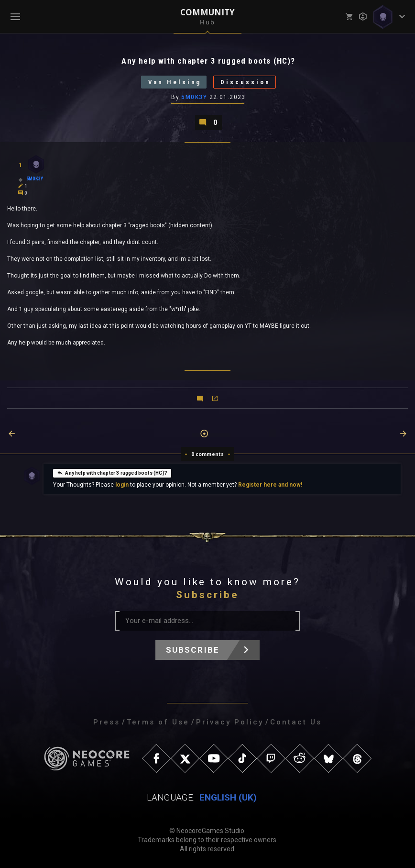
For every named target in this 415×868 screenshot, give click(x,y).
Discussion (246, 82)
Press (107, 722)
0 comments (208, 454)
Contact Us (296, 722)
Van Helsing (175, 82)
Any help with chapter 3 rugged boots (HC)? (112, 472)
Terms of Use (158, 722)
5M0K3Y (194, 97)
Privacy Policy (230, 722)
